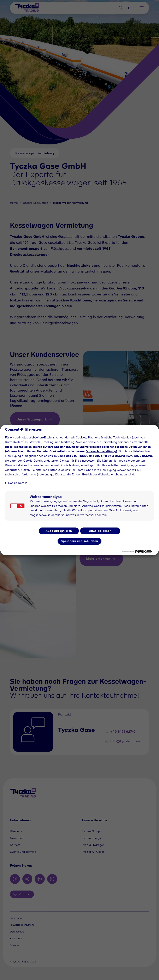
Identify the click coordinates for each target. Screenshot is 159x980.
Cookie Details (18, 483)
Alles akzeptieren (59, 531)
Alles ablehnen (100, 531)
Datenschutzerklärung (101, 451)
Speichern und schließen (79, 541)
